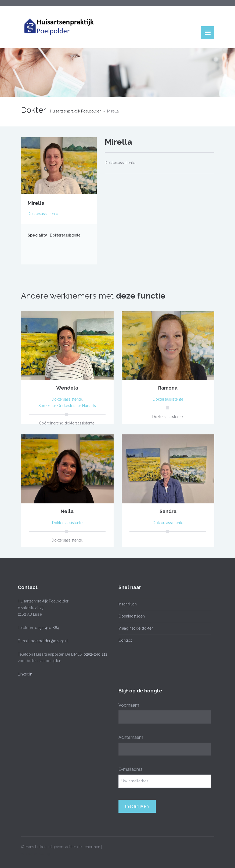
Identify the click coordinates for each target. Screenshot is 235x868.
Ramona (168, 388)
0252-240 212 (94, 654)
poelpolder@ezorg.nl (48, 641)
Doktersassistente (43, 214)
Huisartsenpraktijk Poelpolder (75, 111)
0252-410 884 (45, 628)
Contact (123, 640)
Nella (67, 511)
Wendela (67, 388)
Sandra (168, 511)
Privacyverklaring (36, 852)
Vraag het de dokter (134, 628)
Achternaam (129, 737)
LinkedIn (23, 674)
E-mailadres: (129, 769)
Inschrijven (126, 604)
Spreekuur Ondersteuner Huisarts (67, 406)
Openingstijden (130, 616)
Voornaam (127, 705)
